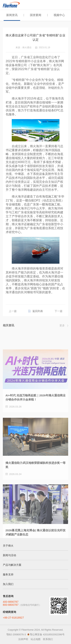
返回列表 (38, 313)
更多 (62, 326)
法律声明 (23, 639)
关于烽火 (8, 546)
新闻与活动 (9, 555)
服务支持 (8, 574)
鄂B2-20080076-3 (16, 634)
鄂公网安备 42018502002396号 (47, 634)
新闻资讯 (12, 15)
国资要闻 (36, 15)
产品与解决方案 (12, 565)
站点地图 (36, 639)
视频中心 (59, 15)
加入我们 (8, 584)
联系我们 (48, 639)
